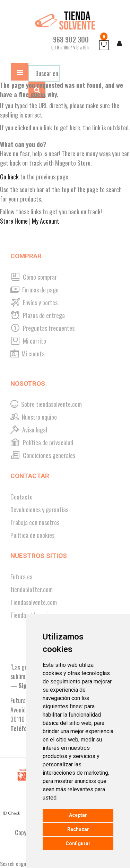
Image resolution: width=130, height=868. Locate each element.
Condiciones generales (43, 455)
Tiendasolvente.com (34, 602)
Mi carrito (28, 341)
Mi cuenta (28, 354)
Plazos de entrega (38, 315)
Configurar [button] (78, 843)
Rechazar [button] (78, 829)
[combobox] (44, 73)
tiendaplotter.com (32, 589)
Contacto (21, 497)
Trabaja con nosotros (35, 522)
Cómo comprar (34, 277)
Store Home (14, 221)
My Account (46, 221)
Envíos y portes (34, 302)
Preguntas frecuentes (42, 328)
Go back (9, 177)
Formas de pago (34, 290)
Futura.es (21, 577)
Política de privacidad (42, 442)
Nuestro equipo (34, 417)
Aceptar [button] (78, 815)
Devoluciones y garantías (39, 510)
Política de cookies (32, 535)
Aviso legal (29, 430)
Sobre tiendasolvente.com (46, 404)
